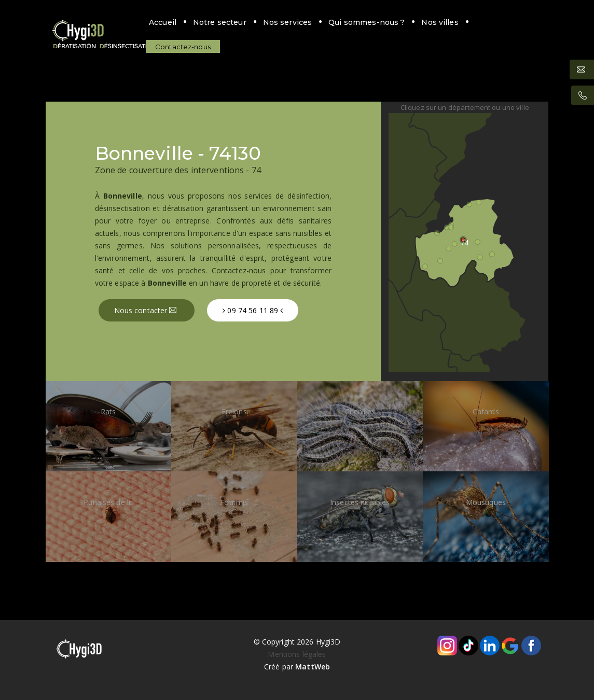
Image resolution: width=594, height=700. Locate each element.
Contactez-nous (179, 47)
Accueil (159, 22)
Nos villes (437, 22)
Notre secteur (216, 22)
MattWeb (313, 667)
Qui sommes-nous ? (363, 22)
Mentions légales (297, 654)
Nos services (284, 22)
